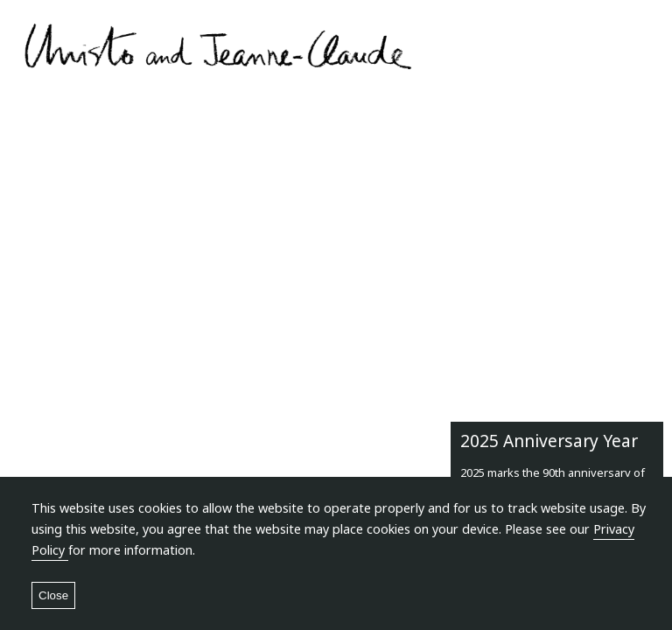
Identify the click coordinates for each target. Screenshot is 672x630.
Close (53, 595)
